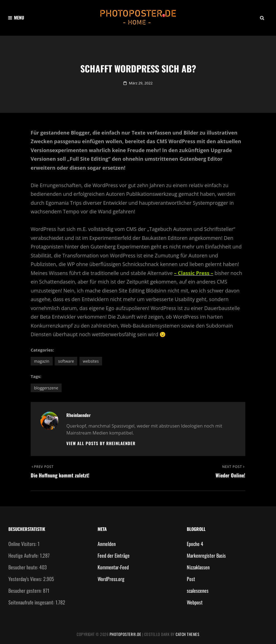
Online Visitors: (23, 544)
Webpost (195, 602)
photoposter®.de (125, 634)
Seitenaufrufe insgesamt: (32, 602)
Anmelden (107, 544)
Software (66, 361)
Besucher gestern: (26, 591)
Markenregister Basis (206, 555)
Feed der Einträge (114, 555)
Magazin (42, 361)
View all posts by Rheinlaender (101, 443)
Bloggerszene (46, 388)
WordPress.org (111, 579)
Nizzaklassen (198, 567)
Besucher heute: (24, 567)
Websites (91, 361)
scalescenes (198, 591)
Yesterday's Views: (26, 579)
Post (191, 579)
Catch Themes (187, 634)
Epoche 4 (195, 544)
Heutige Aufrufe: (24, 555)
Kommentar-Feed (113, 567)
